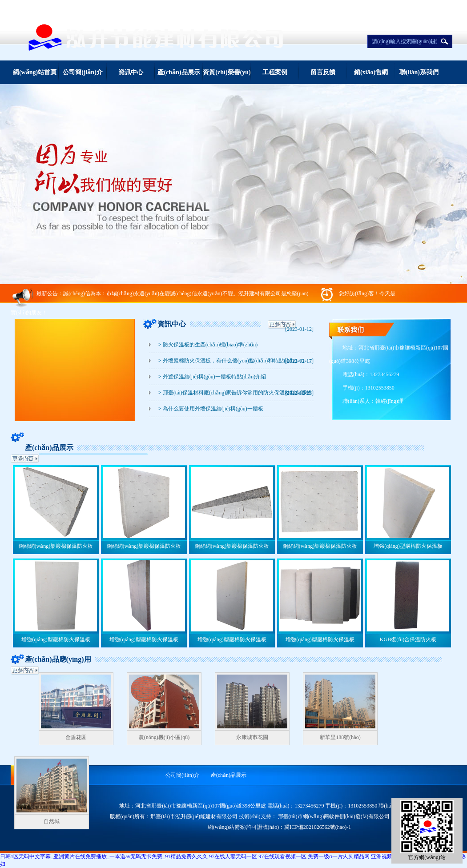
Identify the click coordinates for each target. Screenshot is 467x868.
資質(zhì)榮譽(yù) (227, 72)
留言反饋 (323, 72)
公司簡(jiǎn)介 (83, 72)
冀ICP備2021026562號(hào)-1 (318, 827)
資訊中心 (131, 72)
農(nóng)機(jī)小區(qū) (164, 737)
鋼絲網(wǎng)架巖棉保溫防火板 (56, 546)
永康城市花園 (252, 737)
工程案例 (275, 72)
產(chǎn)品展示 (179, 72)
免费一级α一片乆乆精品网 (338, 856)
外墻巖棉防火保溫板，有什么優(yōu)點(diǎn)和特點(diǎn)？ (228, 361)
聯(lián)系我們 (419, 72)
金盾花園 (76, 737)
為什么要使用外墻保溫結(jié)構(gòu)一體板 (211, 409)
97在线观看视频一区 (282, 856)
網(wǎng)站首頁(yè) (35, 76)
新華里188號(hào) (340, 737)
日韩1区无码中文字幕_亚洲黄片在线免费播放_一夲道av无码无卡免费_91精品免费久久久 (104, 856)
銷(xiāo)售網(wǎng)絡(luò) (371, 76)
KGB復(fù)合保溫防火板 (408, 639)
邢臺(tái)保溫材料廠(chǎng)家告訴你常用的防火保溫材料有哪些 (235, 393)
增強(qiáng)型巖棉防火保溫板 (408, 546)
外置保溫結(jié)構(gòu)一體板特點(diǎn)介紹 (212, 377)
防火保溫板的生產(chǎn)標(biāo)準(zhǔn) (208, 345)
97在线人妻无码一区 (233, 856)
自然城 (52, 821)
